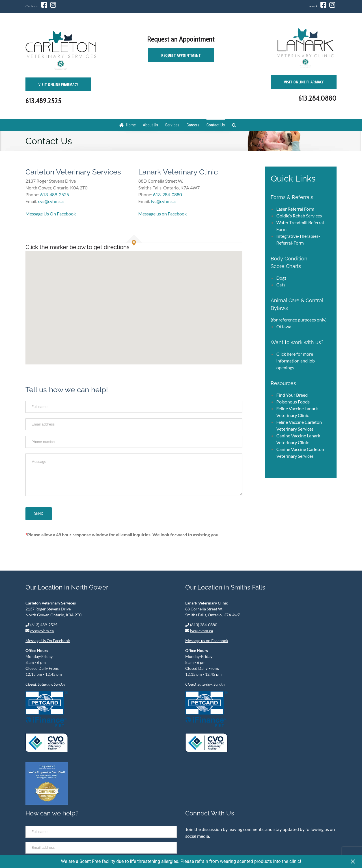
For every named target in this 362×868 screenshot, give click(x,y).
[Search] (234, 125)
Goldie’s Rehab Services (299, 216)
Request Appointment (181, 55)
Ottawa (284, 326)
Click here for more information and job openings (296, 361)
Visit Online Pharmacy (58, 84)
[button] (134, 303)
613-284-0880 (167, 194)
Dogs (281, 278)
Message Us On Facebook (51, 214)
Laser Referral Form (295, 209)
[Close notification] (353, 862)
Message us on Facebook (162, 214)
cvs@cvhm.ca (42, 631)
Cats (281, 285)
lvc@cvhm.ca (202, 631)
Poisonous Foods (293, 402)
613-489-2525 (55, 194)
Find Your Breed (292, 395)
